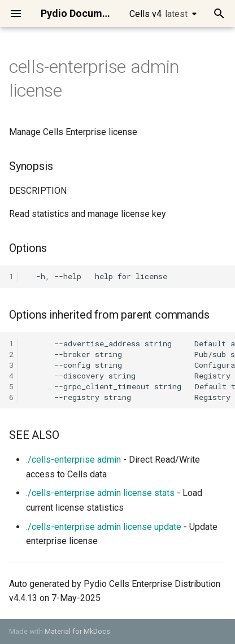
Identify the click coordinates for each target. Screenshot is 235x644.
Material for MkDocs (77, 631)
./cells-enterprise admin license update (104, 527)
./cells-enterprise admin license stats (100, 493)
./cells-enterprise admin (73, 460)
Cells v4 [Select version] (158, 14)
